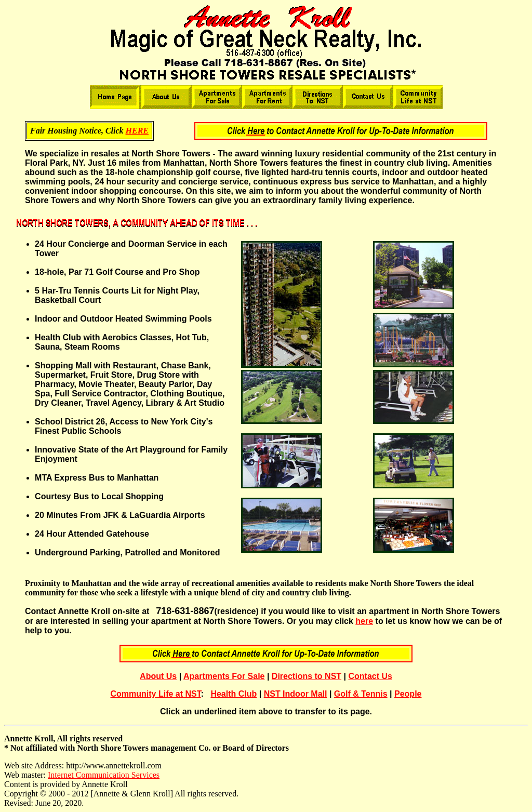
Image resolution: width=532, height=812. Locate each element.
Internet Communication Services (104, 775)
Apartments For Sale (224, 676)
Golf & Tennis (361, 694)
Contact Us (370, 676)
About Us (158, 676)
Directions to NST (307, 676)
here (364, 621)
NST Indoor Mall (296, 694)
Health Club (234, 694)
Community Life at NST (156, 694)
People (408, 694)
